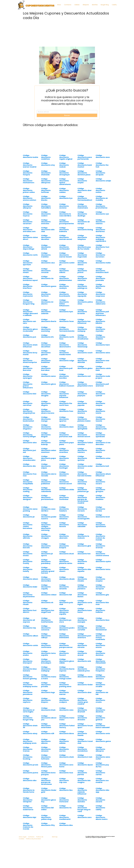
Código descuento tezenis (100, 419)
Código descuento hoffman (46, 190)
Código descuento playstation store (85, 384)
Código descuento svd (84, 375)
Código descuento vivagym (46, 536)
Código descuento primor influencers (28, 385)
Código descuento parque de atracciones (46, 781)
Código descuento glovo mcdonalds (30, 329)
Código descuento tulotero (82, 450)
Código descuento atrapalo (100, 173)
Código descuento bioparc (46, 700)
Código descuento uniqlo (103, 180)
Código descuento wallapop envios (30, 685)
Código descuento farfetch (46, 294)
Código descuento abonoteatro (65, 345)
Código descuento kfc (47, 336)
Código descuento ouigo (67, 360)
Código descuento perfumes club (66, 435)
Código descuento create (100, 700)
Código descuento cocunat (46, 271)
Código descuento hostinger (64, 466)
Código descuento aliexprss (100, 749)
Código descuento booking (28, 757)
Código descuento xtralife (100, 685)
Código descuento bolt (102, 465)
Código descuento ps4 (29, 336)
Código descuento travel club (85, 741)
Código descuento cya (102, 213)
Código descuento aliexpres (28, 206)
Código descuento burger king (28, 718)
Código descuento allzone (46, 741)
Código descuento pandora (82, 587)
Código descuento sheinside (46, 173)
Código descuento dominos (100, 653)
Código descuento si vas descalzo (103, 443)
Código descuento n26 (48, 733)
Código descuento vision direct (30, 237)
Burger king (105, 5)
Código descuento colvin (30, 644)
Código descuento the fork (102, 165)
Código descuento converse (46, 628)
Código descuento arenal (82, 653)
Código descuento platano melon (84, 419)
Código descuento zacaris (100, 800)
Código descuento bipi (29, 816)
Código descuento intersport (28, 661)
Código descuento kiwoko (46, 198)
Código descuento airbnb (46, 247)
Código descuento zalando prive (84, 669)
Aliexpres (86, 5)
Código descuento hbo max (102, 602)
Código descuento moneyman (46, 427)
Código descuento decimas (100, 710)
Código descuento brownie (82, 312)
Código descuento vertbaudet (64, 247)
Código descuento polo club (66, 602)
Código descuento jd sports (47, 554)
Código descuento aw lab (102, 692)
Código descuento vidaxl (49, 594)
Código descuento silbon (30, 635)
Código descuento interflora (28, 286)
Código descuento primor (82, 271)
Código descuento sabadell (82, 525)
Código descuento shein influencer (30, 345)
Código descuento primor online (29, 190)
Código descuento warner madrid (30, 165)
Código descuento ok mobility (102, 198)
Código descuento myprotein (82, 255)
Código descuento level (103, 516)
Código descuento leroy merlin (30, 353)
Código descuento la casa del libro (65, 214)
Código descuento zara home (66, 765)
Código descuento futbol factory (67, 726)
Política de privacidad (33, 839)
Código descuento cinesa (82, 263)
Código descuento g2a (102, 594)
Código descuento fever (67, 320)
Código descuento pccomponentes (67, 222)
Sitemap (55, 837)
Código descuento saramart (28, 222)
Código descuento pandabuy (46, 562)
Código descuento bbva (67, 733)
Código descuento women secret (66, 482)
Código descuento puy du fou (102, 765)
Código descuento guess (49, 285)
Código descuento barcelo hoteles (84, 474)
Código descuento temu (103, 568)
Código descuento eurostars (100, 255)
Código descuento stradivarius (83, 337)
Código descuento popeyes (82, 394)
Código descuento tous (66, 772)
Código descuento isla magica (84, 780)
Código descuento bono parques (48, 773)
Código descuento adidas (64, 741)
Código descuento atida (67, 489)
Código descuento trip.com (64, 780)
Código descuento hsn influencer (84, 321)
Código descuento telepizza (82, 237)
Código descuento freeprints (100, 669)
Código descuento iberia (49, 320)
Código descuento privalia (46, 685)
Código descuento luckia (30, 156)
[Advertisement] (67, 34)
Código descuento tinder (85, 684)
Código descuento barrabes (46, 368)
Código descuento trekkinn (100, 337)
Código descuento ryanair (100, 394)
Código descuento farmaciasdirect (85, 198)
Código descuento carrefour (28, 403)
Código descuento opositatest (101, 525)
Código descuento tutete (100, 411)
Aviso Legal (23, 837)
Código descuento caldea (64, 190)
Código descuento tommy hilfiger (29, 435)
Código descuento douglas (46, 394)
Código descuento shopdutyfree (29, 411)
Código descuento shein (67, 756)
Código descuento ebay (30, 733)
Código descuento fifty (48, 824)
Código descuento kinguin (46, 435)
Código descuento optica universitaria (65, 182)
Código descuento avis (84, 660)
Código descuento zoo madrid (102, 780)
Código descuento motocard (64, 800)
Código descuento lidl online (47, 808)
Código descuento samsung (82, 482)
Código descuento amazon (46, 749)
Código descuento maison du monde (100, 537)
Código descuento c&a (48, 262)
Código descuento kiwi (30, 393)
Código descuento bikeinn (100, 321)
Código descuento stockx (28, 554)
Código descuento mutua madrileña (100, 637)
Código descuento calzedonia (46, 490)
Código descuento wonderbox (83, 749)
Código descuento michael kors (29, 181)
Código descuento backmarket (28, 419)
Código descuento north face (67, 337)
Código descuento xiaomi (64, 458)
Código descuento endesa (82, 562)
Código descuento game (103, 740)
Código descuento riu (65, 807)
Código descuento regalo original (66, 157)
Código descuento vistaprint (28, 800)
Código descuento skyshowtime (29, 595)
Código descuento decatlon (46, 237)
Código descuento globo (85, 367)
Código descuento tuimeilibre (46, 206)
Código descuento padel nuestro (49, 517)
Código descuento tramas (28, 749)
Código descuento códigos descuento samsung (46, 526)
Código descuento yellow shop (46, 817)
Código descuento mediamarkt (65, 817)
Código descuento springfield (82, 427)
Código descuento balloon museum (67, 384)
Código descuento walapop (82, 329)
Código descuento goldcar (100, 718)
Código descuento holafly (28, 569)
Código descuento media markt (65, 353)
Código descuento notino (100, 190)
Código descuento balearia (64, 230)
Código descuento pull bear (66, 368)
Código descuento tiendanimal (101, 628)
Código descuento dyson (85, 764)
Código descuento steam (28, 271)
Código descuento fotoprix (28, 173)
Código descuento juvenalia (100, 278)
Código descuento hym (66, 311)
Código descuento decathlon (46, 345)
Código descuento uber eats (85, 190)
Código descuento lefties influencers (64, 303)
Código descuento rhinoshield (101, 661)
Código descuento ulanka (100, 450)
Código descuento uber (85, 691)
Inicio (59, 5)
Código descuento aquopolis (82, 294)
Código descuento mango (46, 419)
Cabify (114, 5)
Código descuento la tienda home (29, 790)
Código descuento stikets (64, 271)
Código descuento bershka (64, 376)
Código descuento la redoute (83, 536)
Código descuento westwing (46, 329)
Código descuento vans (66, 709)
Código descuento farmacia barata (67, 329)
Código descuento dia (29, 465)
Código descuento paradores (28, 692)
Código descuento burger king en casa (84, 809)
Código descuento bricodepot (46, 661)
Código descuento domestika (46, 579)
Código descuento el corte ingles (29, 710)
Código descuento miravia (82, 645)
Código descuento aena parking (30, 509)
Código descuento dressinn (82, 718)
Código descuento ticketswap (82, 345)
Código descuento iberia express (67, 669)
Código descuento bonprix (64, 546)
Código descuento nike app (102, 790)
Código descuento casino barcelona (28, 526)
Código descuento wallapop (46, 669)
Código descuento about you (49, 718)
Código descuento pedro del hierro (67, 628)
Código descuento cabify (100, 808)
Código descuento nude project (103, 376)
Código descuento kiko (66, 824)
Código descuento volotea (100, 222)
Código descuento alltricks (28, 536)
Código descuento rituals (28, 602)
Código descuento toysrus (28, 214)
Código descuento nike (30, 780)
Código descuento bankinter (46, 361)
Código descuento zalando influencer (82, 791)
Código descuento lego (48, 691)
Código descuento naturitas (82, 278)
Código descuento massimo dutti (102, 271)
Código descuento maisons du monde (28, 826)
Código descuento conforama (46, 645)
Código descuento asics (103, 352)
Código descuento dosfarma (100, 230)
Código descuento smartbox (64, 450)
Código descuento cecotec (64, 474)
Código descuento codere (46, 214)
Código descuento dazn (66, 426)
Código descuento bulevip (46, 443)
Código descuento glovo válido (67, 661)
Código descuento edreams (46, 546)
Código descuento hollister (100, 610)
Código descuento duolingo (82, 214)
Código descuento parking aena (65, 685)
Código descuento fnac (66, 410)
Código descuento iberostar (28, 368)
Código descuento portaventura (47, 497)
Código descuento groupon (100, 490)
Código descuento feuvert (64, 653)
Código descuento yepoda (82, 403)
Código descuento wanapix (82, 620)
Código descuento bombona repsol (30, 278)
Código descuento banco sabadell (103, 726)
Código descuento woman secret (66, 237)
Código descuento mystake (100, 329)
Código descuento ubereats (64, 536)
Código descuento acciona (64, 206)
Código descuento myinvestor (28, 294)
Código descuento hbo (66, 789)
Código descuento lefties (100, 286)
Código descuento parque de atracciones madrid (83, 499)
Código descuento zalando (46, 312)
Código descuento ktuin (48, 709)
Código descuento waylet (82, 181)
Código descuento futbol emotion (85, 443)
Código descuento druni (67, 553)
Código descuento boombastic (65, 294)
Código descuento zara (84, 816)
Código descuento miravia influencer (64, 395)
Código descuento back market (85, 165)
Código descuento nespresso (100, 294)
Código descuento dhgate (46, 403)
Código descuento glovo (49, 383)
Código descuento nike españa (84, 569)
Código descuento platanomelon (66, 278)
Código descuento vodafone (46, 157)
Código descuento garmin (46, 353)
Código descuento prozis (31, 764)
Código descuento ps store (65, 620)
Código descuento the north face (66, 403)
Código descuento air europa (84, 222)
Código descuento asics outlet (103, 757)
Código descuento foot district (30, 610)
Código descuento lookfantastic (47, 620)
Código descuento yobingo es (82, 286)
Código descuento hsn (84, 553)
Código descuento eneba (28, 653)
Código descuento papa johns (48, 458)
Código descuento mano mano (67, 718)
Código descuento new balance (102, 361)
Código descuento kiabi (30, 586)
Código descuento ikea (103, 619)
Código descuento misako (82, 579)
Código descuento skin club (48, 230)
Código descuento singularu (28, 427)
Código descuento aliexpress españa (64, 611)
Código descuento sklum (30, 578)
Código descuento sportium (28, 263)
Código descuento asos (103, 156)
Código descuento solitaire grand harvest (48, 570)
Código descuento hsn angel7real (48, 610)
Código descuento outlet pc (67, 263)
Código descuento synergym (28, 376)
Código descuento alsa (30, 442)
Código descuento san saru (29, 321)
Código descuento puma (30, 772)
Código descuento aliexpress (46, 181)
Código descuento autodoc (82, 800)
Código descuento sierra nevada (49, 474)
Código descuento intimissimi (64, 636)
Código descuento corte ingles (85, 602)
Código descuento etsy (48, 164)
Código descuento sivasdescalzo (29, 458)
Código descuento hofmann (46, 757)
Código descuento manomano (83, 206)
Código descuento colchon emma (102, 554)
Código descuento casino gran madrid (83, 701)
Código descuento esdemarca (28, 808)
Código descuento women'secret (84, 435)
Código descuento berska (100, 509)
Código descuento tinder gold (49, 790)
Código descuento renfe (30, 254)
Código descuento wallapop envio (30, 741)
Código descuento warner (64, 692)
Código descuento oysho (103, 561)
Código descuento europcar (100, 587)
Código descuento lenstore (82, 411)
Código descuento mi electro (47, 302)
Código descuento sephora (28, 700)
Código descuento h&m (103, 344)
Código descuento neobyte (64, 286)
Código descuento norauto (82, 509)
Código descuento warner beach (66, 255)
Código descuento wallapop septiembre (101, 238)
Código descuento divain (67, 578)
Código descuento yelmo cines (85, 302)
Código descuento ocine (103, 457)
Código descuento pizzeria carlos (66, 562)
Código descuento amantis (64, 587)
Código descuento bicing (85, 229)
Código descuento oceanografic (84, 517)
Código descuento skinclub (82, 361)
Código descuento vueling (28, 490)
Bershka (95, 5)
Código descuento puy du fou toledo (84, 247)
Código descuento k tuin (85, 756)
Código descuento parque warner (66, 645)
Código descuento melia (103, 262)
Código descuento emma (100, 645)
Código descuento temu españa (48, 653)
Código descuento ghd (84, 545)
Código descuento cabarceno (101, 302)
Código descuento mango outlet (65, 677)
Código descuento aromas (100, 546)
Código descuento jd (29, 516)
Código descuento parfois (82, 773)
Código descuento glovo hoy (49, 800)
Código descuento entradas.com (29, 230)
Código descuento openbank (100, 435)
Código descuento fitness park (46, 765)
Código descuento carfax (100, 773)
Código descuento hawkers (64, 509)
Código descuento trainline (46, 255)
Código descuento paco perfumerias (85, 157)
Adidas (77, 5)
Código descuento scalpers (64, 700)
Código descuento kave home (85, 610)
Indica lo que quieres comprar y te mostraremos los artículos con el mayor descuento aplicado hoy (67, 101)
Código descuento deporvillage (29, 247)
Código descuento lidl (66, 594)
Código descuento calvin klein (103, 368)
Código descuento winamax (64, 517)
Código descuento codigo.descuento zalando (30, 313)
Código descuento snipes (46, 466)
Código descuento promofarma (101, 206)
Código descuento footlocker (64, 497)
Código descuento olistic (85, 676)
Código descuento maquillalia (28, 482)
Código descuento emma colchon (29, 198)
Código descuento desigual (28, 497)
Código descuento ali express (29, 620)
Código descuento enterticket (46, 726)
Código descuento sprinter (82, 458)
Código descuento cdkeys (46, 636)
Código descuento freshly (28, 562)
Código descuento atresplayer (65, 173)
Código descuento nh (47, 602)
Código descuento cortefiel (82, 628)
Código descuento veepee (100, 403)
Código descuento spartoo (64, 419)
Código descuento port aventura (84, 636)
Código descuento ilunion (82, 595)
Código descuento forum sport (85, 726)
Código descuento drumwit (82, 710)
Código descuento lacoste (64, 525)
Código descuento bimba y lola (101, 427)
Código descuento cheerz (64, 569)
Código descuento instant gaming (30, 677)
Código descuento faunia (82, 733)
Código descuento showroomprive (30, 361)
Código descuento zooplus (100, 579)
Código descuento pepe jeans (67, 443)
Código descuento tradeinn (100, 497)
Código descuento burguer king (29, 302)
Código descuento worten (64, 749)
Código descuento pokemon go (83, 490)
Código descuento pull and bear (102, 384)
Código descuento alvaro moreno (48, 411)
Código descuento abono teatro (102, 817)
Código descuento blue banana (30, 669)
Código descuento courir (85, 352)
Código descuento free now (30, 474)
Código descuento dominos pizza (84, 173)
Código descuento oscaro (100, 482)
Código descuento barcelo (28, 546)
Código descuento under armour (85, 466)
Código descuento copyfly (46, 587)
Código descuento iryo (66, 197)
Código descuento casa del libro (48, 509)
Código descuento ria (47, 277)
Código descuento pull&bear (46, 482)
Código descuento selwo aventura (49, 450)
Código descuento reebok (64, 165)
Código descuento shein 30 (30, 726)
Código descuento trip (29, 627)
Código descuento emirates (46, 222)
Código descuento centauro (100, 677)
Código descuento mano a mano (49, 677)
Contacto (68, 5)
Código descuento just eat (29, 450)
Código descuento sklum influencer (103, 474)
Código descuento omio (103, 733)
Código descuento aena (48, 375)
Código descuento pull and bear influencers (102, 313)
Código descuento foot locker (102, 247)
